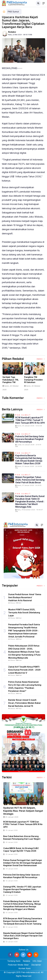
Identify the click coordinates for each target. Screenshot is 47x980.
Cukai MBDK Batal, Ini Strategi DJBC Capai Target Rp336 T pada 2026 (21, 850)
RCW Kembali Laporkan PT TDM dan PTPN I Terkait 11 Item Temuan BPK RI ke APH (30, 420)
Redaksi (12, 32)
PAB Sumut (13, 12)
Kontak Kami (25, 968)
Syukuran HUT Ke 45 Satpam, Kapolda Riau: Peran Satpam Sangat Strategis (23, 811)
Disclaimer (36, 965)
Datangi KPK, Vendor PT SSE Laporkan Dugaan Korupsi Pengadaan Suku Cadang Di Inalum (22, 889)
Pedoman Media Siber (18, 965)
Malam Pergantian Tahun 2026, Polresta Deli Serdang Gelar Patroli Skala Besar (30, 480)
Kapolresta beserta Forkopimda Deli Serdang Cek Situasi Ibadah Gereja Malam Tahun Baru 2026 (29, 459)
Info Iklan (37, 961)
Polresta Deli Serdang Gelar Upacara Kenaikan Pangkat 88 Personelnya (30, 439)
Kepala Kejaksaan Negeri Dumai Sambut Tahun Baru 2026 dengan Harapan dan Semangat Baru (23, 936)
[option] (13, 377)
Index (41, 359)
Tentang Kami (14, 961)
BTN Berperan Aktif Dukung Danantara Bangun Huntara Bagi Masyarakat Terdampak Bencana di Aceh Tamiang (23, 921)
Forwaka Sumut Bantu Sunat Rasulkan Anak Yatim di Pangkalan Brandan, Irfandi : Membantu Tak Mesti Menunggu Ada (30, 501)
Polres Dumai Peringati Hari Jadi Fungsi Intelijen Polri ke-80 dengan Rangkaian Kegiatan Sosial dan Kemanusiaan (23, 863)
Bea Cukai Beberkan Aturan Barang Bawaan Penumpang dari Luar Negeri (22, 838)
